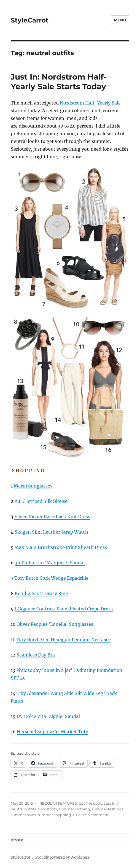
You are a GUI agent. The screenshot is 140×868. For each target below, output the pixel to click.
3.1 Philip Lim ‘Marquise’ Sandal (50, 563)
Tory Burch (27, 578)
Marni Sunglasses (33, 486)
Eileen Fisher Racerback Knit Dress (52, 517)
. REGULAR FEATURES (57, 803)
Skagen (23, 532)
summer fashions (107, 809)
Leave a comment (92, 815)
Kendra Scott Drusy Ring (41, 593)
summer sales (23, 815)
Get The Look (90, 803)
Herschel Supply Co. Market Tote (52, 732)
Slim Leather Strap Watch (60, 532)
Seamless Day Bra (36, 655)
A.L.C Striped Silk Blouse (41, 501)
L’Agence (26, 609)
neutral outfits (23, 809)
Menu (120, 20)
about (17, 840)
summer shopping (54, 815)
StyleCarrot (30, 20)
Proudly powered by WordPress (63, 857)
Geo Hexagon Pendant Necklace (76, 639)
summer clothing (74, 809)
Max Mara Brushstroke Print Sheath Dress (61, 547)
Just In (110, 803)
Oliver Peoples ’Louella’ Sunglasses (55, 624)
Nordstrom (47, 809)
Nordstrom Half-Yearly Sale (90, 103)
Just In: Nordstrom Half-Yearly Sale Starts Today (59, 82)
